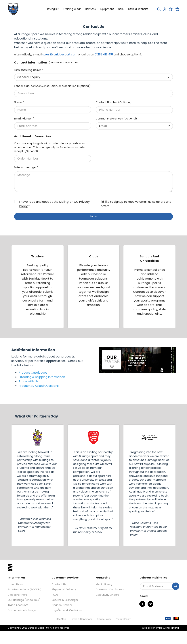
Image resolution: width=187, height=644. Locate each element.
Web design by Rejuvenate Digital (161, 628)
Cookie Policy (104, 619)
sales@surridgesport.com (60, 54)
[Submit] (176, 586)
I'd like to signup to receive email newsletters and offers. (136, 204)
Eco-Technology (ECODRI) (25, 589)
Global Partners (17, 595)
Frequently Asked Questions (39, 386)
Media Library (104, 584)
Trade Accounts (18, 605)
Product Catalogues (33, 373)
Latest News (15, 584)
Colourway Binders (107, 595)
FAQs (55, 595)
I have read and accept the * (54, 204)
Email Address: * (24, 119)
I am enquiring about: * (29, 70)
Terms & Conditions (81, 619)
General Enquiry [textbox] (29, 77)
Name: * (19, 102)
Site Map (61, 619)
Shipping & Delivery (64, 589)
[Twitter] (150, 604)
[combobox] (93, 77)
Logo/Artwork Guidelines (67, 610)
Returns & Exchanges (65, 600)
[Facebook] (142, 604)
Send (94, 216)
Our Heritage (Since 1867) (24, 600)
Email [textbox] (103, 126)
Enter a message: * (26, 167)
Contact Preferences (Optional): (117, 119)
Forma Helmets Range (22, 610)
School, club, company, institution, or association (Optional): (53, 86)
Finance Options (62, 605)
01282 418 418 (104, 54)
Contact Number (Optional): (114, 102)
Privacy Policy (123, 619)
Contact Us (59, 584)
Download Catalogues (110, 589)
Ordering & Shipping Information (42, 377)
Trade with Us (28, 381)
